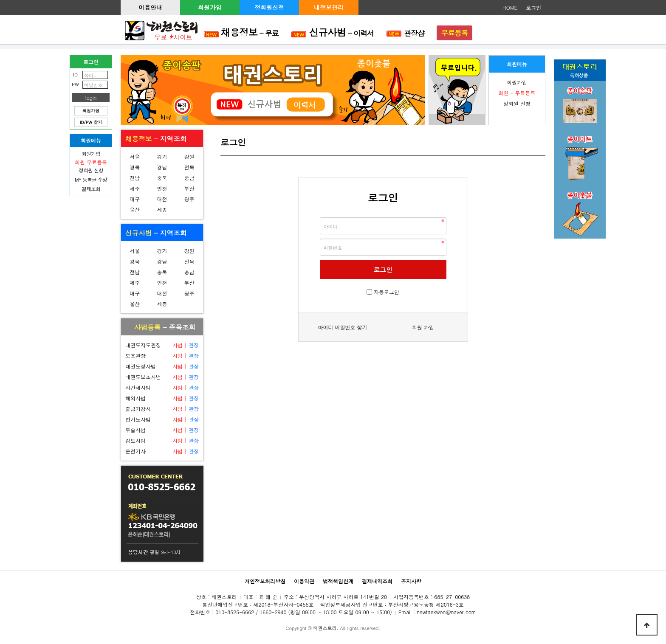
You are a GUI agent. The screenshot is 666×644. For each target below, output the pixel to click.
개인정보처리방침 (265, 581)
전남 (135, 178)
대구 (135, 199)
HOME (510, 7)
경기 (162, 156)
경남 (162, 167)
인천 (162, 188)
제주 (135, 188)
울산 (135, 210)
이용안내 (150, 7)
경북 (135, 167)
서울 (135, 156)
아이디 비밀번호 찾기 (342, 327)
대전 (162, 199)
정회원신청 (269, 7)
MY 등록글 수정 (91, 179)
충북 (162, 178)
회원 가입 (423, 327)
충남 (189, 178)
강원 (189, 156)
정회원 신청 (517, 103)
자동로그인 (387, 292)
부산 (189, 188)
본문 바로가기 (0, 0)
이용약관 (304, 581)
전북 (189, 167)
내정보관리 (329, 7)
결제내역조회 (377, 581)
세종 (162, 210)
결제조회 (91, 189)
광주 (189, 199)
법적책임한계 (338, 581)
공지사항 (411, 581)
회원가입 (210, 7)
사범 (178, 345)
